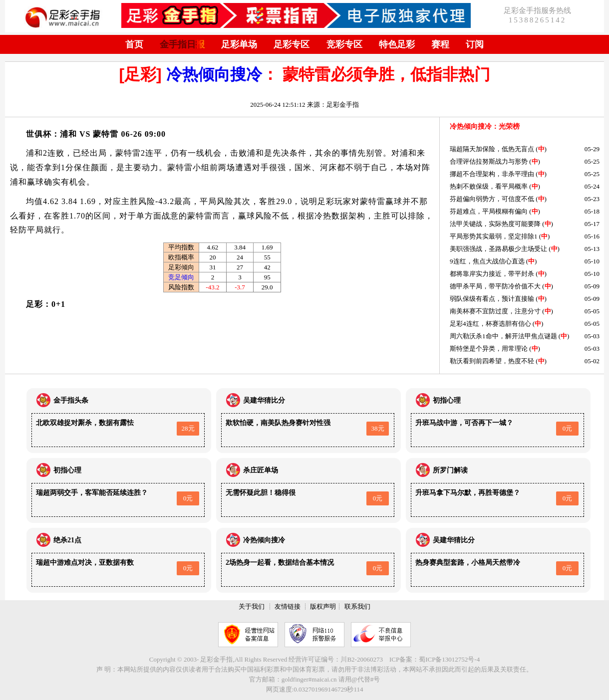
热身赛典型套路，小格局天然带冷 (468, 563)
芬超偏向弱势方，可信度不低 (492, 199)
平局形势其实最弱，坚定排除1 (494, 236)
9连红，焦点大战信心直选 (487, 261)
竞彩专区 (344, 44)
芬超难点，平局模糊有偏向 (489, 211)
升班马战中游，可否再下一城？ (464, 423)
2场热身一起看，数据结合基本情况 (280, 563)
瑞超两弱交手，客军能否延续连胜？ (92, 493)
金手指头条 (71, 400)
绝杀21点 (67, 540)
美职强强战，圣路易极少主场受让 (498, 249)
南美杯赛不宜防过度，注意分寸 (495, 311)
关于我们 (252, 606)
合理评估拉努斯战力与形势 (489, 161)
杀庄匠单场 (261, 470)
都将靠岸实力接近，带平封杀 (492, 274)
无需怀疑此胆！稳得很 (261, 493)
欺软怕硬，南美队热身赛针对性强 (278, 423)
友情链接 (288, 606)
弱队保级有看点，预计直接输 (492, 299)
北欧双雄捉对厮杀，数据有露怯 (85, 423)
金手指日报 (182, 44)
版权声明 (323, 606)
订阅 (475, 44)
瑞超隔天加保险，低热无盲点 (492, 149)
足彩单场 (239, 44)
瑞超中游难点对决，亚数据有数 (85, 563)
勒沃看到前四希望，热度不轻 (492, 361)
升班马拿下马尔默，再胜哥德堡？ (468, 493)
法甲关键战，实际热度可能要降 (495, 224)
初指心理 (447, 400)
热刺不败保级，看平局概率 (489, 186)
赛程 (440, 44)
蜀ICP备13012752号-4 (449, 659)
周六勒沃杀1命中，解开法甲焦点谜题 (503, 336)
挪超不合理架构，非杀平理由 (492, 174)
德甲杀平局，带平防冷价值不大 (495, 286)
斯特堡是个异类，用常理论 (489, 349)
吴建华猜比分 (264, 400)
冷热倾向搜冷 (214, 74)
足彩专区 (292, 44)
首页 (134, 44)
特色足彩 (397, 44)
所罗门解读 (450, 470)
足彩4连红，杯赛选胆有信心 (490, 324)
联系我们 (357, 606)
